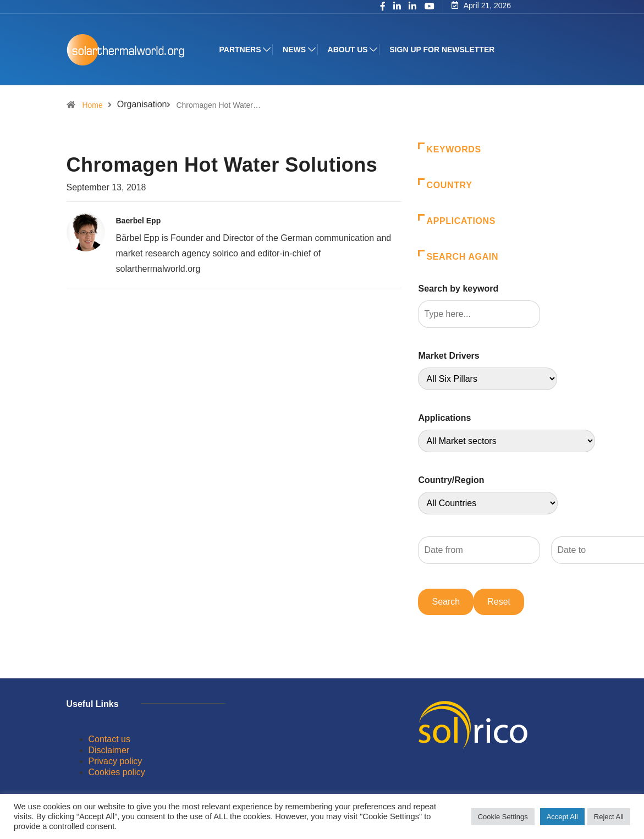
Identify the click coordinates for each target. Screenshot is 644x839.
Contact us (109, 739)
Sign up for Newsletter (442, 50)
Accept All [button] (562, 817)
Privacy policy (115, 761)
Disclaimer (109, 750)
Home (92, 105)
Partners (240, 50)
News (294, 50)
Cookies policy (117, 772)
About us (348, 50)
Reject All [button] (609, 817)
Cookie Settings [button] (503, 817)
